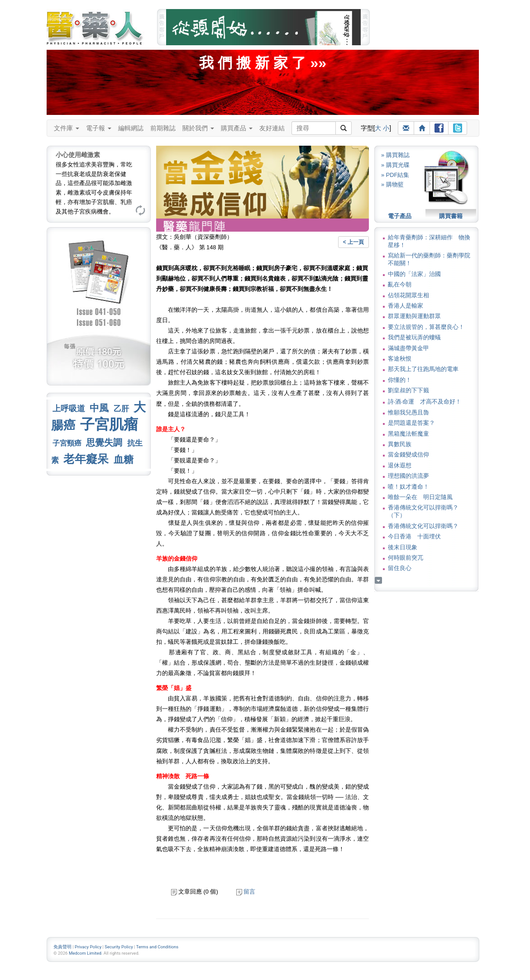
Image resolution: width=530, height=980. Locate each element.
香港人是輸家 (406, 306)
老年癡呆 (86, 459)
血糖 (124, 459)
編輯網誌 (131, 128)
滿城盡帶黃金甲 (408, 348)
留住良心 (400, 568)
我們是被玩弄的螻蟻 (414, 337)
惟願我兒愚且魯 (408, 412)
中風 (99, 408)
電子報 (99, 128)
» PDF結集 (395, 175)
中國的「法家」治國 (414, 274)
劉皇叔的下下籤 (408, 390)
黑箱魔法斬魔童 (408, 434)
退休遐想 (400, 465)
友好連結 (272, 128)
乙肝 (121, 409)
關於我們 (198, 128)
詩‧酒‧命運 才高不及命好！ (425, 402)
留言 (246, 892)
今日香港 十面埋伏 (414, 536)
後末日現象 (403, 547)
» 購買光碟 (395, 165)
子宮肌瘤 (109, 424)
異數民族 (400, 444)
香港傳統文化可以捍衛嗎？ (423, 526)
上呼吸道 (69, 409)
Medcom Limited (85, 953)
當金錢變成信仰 (408, 454)
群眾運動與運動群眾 (414, 316)
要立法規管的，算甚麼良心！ (426, 327)
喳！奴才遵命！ (408, 487)
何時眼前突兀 (406, 558)
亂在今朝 (400, 284)
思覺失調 (104, 442)
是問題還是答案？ (411, 423)
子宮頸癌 (67, 443)
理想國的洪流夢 (408, 476)
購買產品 (237, 128)
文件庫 (67, 128)
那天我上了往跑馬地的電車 (423, 369)
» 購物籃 (392, 184)
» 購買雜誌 (395, 155)
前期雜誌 (163, 128)
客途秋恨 (400, 359)
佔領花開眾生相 (408, 295)
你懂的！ (400, 380)
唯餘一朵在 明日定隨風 (420, 497)
